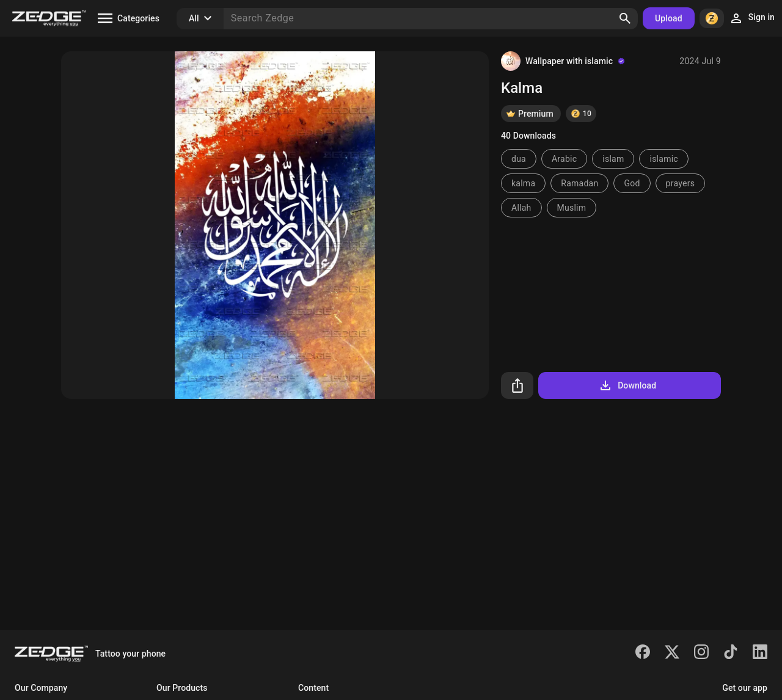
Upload (669, 18)
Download (627, 385)
